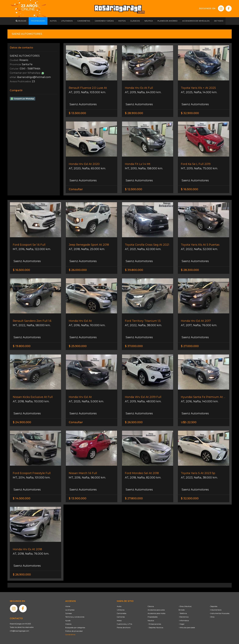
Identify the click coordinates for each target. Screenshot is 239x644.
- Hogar (181, 624)
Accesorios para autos (156, 610)
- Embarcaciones (154, 624)
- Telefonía (183, 613)
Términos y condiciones (75, 617)
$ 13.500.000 (77, 113)
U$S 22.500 (189, 422)
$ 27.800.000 (134, 498)
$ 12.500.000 (134, 189)
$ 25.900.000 (78, 346)
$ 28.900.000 (134, 113)
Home (68, 606)
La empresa (70, 610)
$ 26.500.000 (134, 422)
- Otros (212, 617)
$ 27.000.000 (190, 346)
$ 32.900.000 (190, 113)
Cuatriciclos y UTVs (124, 624)
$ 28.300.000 (190, 270)
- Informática (184, 621)
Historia (68, 624)
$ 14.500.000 (22, 498)
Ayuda (68, 621)
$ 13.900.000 (78, 498)
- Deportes (213, 606)
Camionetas (122, 613)
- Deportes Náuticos (155, 628)
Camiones (121, 617)
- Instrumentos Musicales (219, 613)
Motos (119, 621)
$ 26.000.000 (78, 270)
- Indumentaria (215, 610)
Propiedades (153, 617)
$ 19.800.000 (22, 346)
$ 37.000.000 (134, 346)
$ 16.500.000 (190, 189)
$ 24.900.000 (22, 422)
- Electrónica (183, 617)
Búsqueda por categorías (75, 628)
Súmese (68, 613)
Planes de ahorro (124, 628)
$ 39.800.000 (134, 270)
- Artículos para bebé (187, 628)
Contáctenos (70, 635)
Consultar (76, 189)
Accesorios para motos (156, 613)
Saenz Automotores (83, 104)
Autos (119, 606)
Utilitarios (121, 610)
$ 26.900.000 (22, 575)
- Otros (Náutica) (185, 606)
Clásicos (151, 606)
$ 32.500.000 (190, 498)
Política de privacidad (74, 631)
